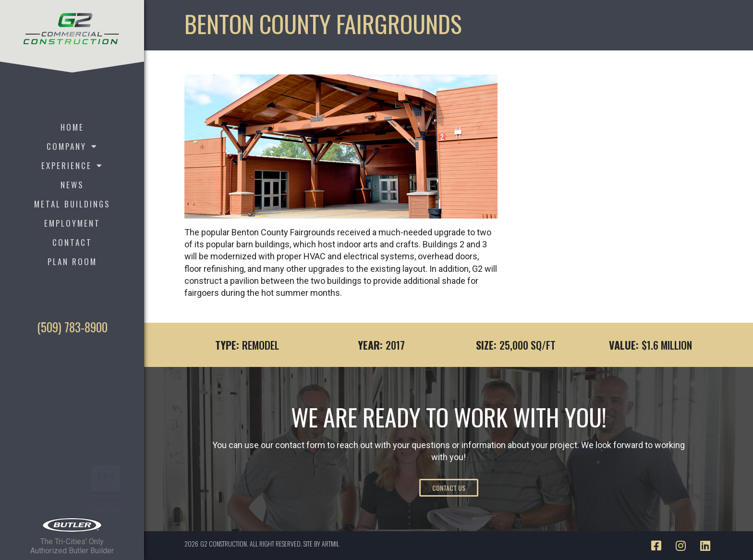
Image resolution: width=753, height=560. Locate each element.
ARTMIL (330, 543)
